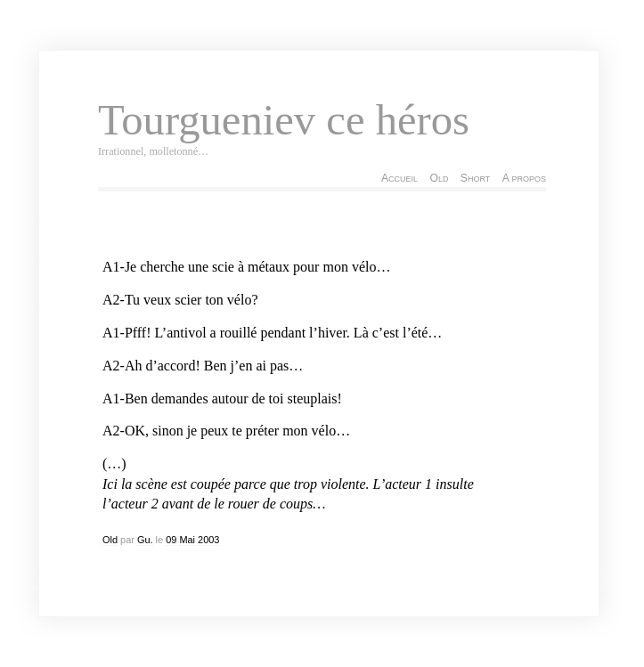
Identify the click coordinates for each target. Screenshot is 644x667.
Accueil (399, 178)
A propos (524, 178)
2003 (208, 540)
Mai (187, 540)
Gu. (145, 540)
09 (171, 540)
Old (439, 178)
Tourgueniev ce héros (284, 120)
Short (475, 178)
